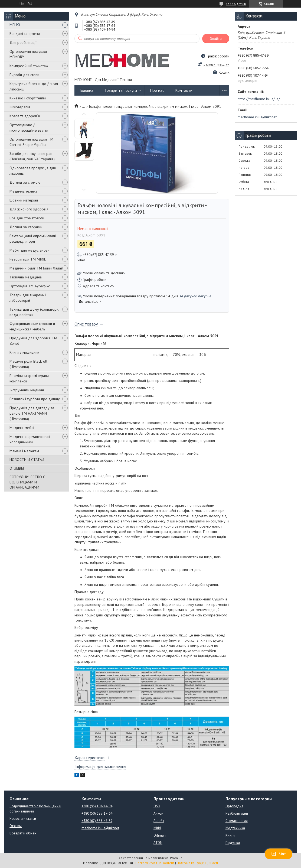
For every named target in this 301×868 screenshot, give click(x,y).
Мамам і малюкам (24, 451)
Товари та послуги (121, 90)
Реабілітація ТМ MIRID (28, 259)
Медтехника (235, 828)
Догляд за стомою (25, 182)
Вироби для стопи (24, 75)
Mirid (157, 828)
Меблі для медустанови (30, 250)
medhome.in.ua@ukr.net (257, 117)
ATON (158, 843)
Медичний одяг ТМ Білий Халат (36, 268)
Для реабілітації (23, 43)
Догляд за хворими (26, 227)
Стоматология (237, 821)
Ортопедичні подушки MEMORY (28, 54)
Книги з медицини (24, 352)
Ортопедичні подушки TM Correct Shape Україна (31, 142)
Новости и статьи (23, 819)
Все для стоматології (27, 218)
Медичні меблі (22, 428)
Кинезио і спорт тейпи (28, 98)
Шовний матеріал (24, 200)
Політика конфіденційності (197, 863)
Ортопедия (234, 806)
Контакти (184, 90)
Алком (158, 813)
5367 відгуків (236, 4)
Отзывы (16, 826)
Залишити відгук (216, 64)
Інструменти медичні (27, 390)
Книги (230, 835)
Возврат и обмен (23, 833)
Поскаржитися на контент (155, 863)
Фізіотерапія (20, 107)
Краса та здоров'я (25, 116)
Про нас (157, 90)
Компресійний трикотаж (29, 66)
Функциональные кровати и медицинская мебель (32, 326)
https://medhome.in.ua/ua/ (259, 99)
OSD (157, 806)
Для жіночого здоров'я (29, 209)
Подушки (233, 843)
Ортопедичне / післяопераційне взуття (29, 128)
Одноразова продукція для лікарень (33, 171)
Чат (279, 854)
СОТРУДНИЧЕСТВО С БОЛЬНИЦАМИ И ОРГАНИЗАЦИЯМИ (27, 482)
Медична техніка (23, 191)
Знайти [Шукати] (216, 39)
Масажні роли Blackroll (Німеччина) (28, 364)
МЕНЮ (15, 25)
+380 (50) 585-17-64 (97, 813)
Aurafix (159, 821)
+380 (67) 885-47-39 (97, 821)
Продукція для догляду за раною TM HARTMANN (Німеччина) (32, 413)
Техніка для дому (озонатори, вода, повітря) (34, 312)
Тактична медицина (26, 277)
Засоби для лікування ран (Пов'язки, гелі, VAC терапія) (32, 156)
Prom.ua (176, 858)
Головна (87, 90)
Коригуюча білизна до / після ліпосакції (34, 86)
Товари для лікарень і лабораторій (28, 298)
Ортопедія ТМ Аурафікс (30, 286)
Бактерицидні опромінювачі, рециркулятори (33, 239)
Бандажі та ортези (25, 34)
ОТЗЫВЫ (17, 468)
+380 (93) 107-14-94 (97, 806)
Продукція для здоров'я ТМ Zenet (33, 341)
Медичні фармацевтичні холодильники (30, 439)
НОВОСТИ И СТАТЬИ (27, 460)
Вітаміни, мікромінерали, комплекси (29, 378)
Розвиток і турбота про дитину (35, 399)
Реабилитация (237, 813)
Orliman (160, 835)
